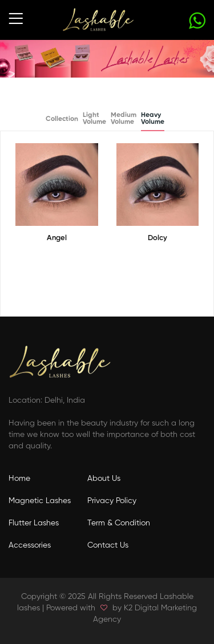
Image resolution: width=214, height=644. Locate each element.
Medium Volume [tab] (124, 119)
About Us (104, 479)
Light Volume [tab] (94, 119)
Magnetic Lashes (40, 501)
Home (19, 479)
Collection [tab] (62, 119)
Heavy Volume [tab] (153, 119)
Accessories (30, 545)
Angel (57, 238)
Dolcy (158, 238)
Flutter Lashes (34, 523)
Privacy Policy (112, 501)
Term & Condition (119, 523)
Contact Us (108, 545)
